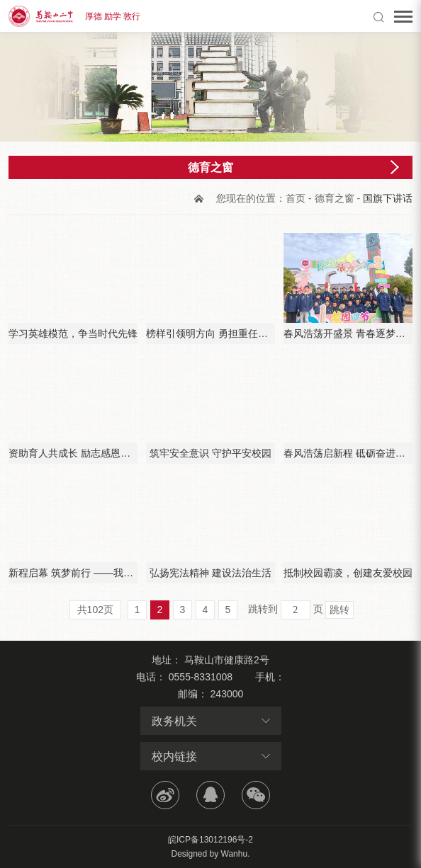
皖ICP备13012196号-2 (211, 840)
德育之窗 (335, 198)
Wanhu (235, 854)
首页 (296, 198)
